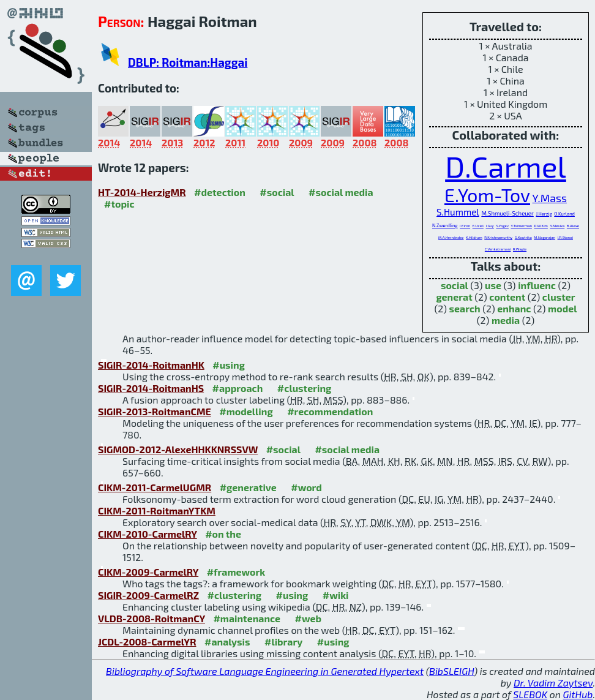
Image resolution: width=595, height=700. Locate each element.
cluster (559, 297)
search (465, 308)
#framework (236, 572)
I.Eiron (465, 226)
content (507, 297)
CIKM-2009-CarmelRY (148, 572)
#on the (223, 534)
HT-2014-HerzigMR (142, 192)
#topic (119, 204)
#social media (341, 192)
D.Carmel (506, 166)
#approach (238, 388)
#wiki (336, 595)
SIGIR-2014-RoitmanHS (151, 388)
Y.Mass (550, 198)
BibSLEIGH (451, 671)
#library (283, 642)
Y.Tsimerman (521, 226)
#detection (220, 192)
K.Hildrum (474, 237)
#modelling (246, 411)
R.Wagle (520, 249)
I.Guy (490, 226)
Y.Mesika (557, 226)
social (455, 285)
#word (306, 487)
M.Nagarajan (544, 237)
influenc (537, 285)
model (562, 308)
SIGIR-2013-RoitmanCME (155, 411)
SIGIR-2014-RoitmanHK (151, 365)
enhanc (514, 308)
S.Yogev (502, 226)
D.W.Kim (541, 226)
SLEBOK (530, 694)
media (506, 320)
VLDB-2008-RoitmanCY (152, 618)
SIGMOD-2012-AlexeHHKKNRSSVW (178, 449)
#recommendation (330, 411)
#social (277, 192)
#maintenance (247, 618)
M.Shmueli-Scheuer (507, 213)
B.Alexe (573, 226)
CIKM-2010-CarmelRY (148, 534)
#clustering (305, 388)
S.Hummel (458, 212)
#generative (248, 487)
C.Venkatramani (498, 249)
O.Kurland (564, 214)
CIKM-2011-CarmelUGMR (155, 487)
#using (229, 365)
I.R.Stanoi (565, 237)
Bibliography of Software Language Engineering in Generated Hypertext (265, 671)
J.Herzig (544, 214)
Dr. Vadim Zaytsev (553, 683)
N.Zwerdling (445, 225)
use (493, 285)
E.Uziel (478, 226)
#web (308, 618)
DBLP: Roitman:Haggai (188, 62)
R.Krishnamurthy (498, 237)
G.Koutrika (523, 237)
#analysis (227, 642)
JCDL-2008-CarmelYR (147, 642)
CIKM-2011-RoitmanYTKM (157, 510)
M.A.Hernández (451, 237)
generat (454, 297)
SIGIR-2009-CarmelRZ (148, 595)
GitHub (578, 694)
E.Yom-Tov (487, 195)
